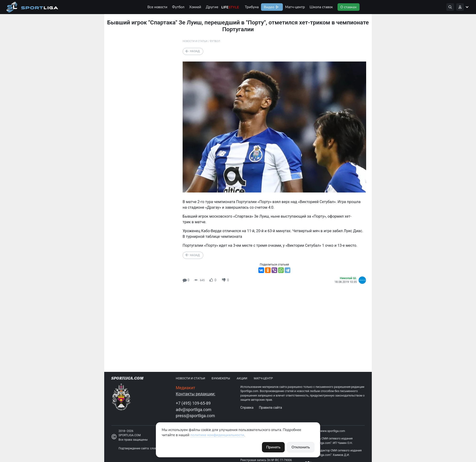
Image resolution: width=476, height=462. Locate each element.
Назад (195, 51)
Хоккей (195, 7)
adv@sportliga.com (194, 410)
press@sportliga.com (195, 416)
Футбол (178, 7)
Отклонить (301, 447)
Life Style (230, 7)
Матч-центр (295, 7)
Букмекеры (221, 378)
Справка (247, 408)
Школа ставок (321, 7)
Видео (269, 7)
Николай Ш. (348, 278)
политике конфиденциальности (217, 435)
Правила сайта (270, 408)
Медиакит (186, 388)
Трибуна (252, 7)
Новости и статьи (195, 41)
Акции (242, 378)
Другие (212, 7)
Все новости (157, 7)
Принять (273, 447)
